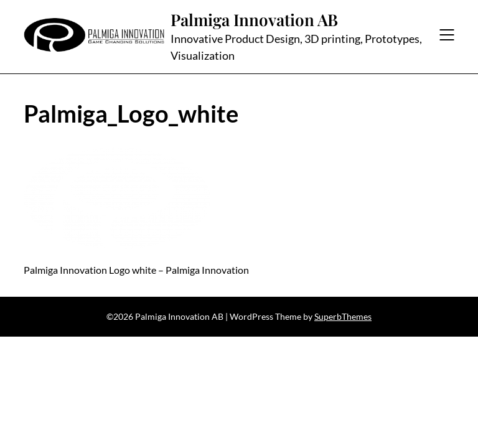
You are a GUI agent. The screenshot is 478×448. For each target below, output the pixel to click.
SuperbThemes (343, 316)
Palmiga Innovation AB (254, 20)
